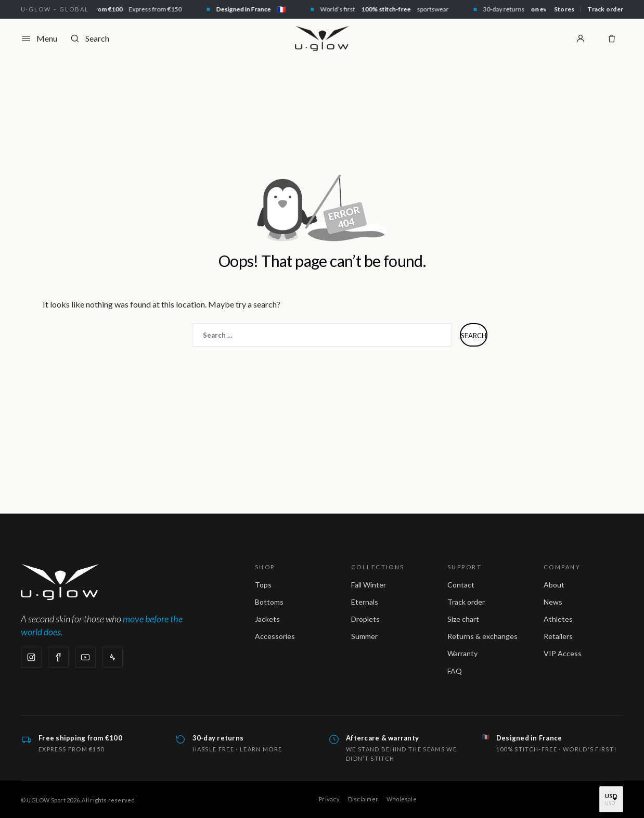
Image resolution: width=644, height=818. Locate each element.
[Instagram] (31, 657)
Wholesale (402, 799)
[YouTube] (85, 657)
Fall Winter (369, 585)
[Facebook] (58, 657)
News (553, 602)
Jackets (267, 619)
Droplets (365, 619)
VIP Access (563, 653)
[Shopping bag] (612, 39)
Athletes (558, 619)
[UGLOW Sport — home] (322, 39)
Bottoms (269, 602)
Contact (461, 585)
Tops (263, 585)
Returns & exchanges (482, 636)
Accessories (275, 636)
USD (611, 796)
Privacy (329, 799)
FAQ (455, 671)
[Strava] (112, 657)
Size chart (463, 619)
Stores (564, 9)
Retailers (558, 636)
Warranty (462, 653)
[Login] (581, 39)
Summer (364, 636)
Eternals (365, 602)
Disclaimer (363, 799)
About (554, 585)
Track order (605, 9)
